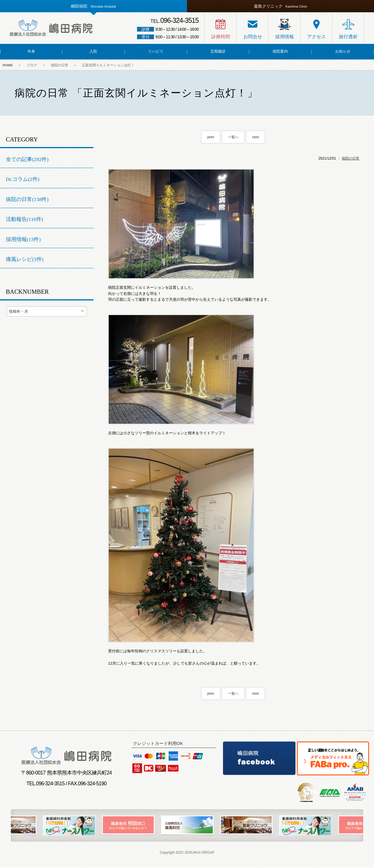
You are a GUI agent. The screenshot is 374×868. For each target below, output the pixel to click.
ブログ (34, 65)
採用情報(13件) (23, 240)
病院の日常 (63, 65)
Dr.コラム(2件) (23, 180)
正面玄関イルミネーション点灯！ (113, 65)
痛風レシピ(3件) (25, 260)
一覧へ (233, 138)
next (256, 138)
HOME (8, 65)
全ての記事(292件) (27, 160)
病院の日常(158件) (27, 200)
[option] (187, 826)
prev (211, 138)
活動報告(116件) (24, 220)
